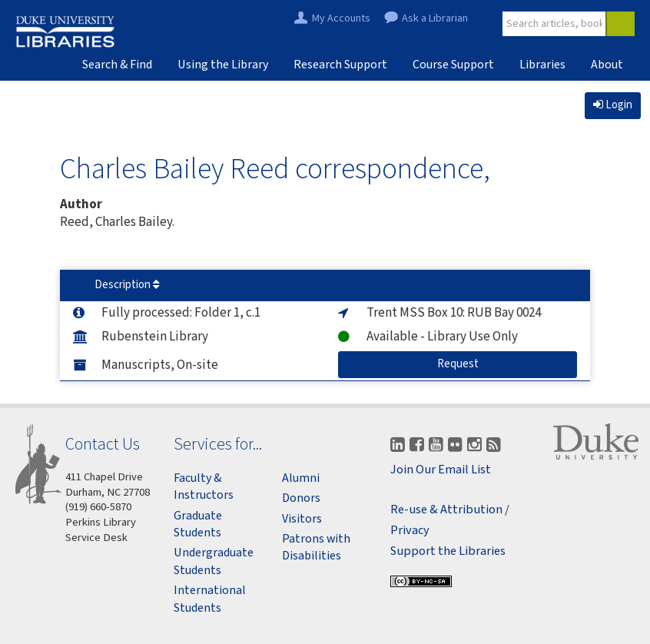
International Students (210, 599)
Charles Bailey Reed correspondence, (275, 168)
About (607, 65)
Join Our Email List (441, 470)
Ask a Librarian (435, 19)
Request (507, 363)
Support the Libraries (448, 551)
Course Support (453, 65)
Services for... (218, 444)
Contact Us (103, 444)
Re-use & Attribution (446, 510)
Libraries (542, 65)
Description (127, 285)
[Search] (620, 24)
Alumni (301, 478)
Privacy (410, 531)
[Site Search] (555, 24)
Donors (301, 498)
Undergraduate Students (214, 561)
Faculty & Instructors (204, 486)
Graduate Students (198, 524)
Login (613, 105)
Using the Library (223, 65)
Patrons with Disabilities (316, 547)
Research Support (340, 65)
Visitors (302, 519)
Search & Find (117, 65)
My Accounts (341, 19)
